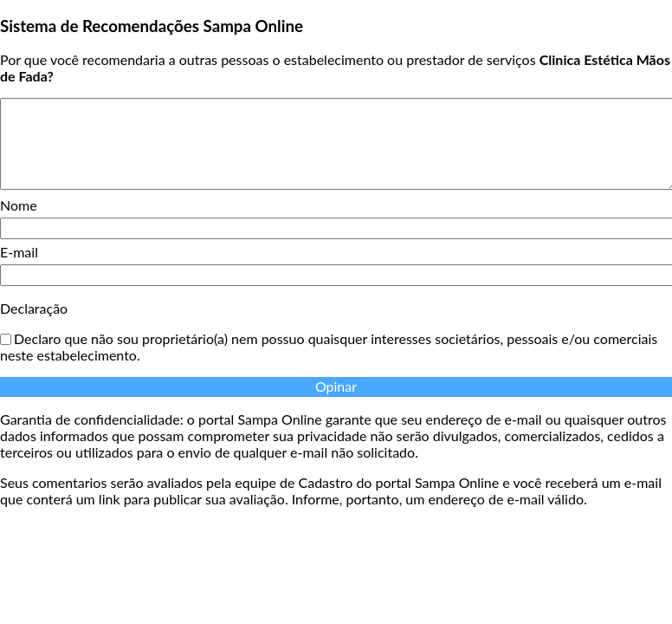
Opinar (336, 386)
